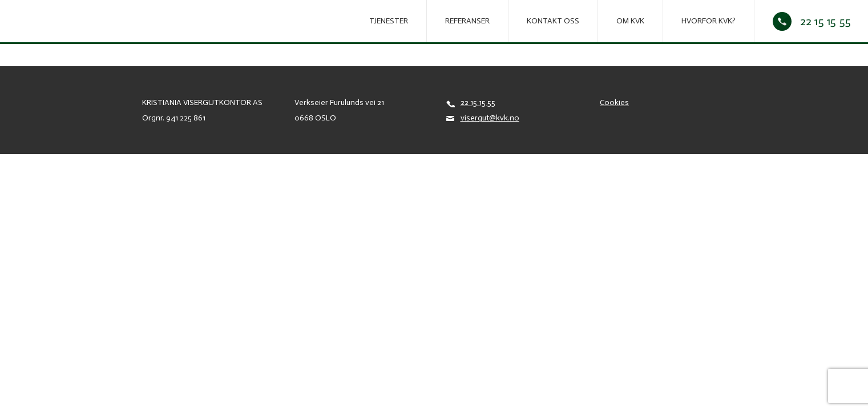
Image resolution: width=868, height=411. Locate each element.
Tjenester (389, 21)
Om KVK (630, 21)
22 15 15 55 (825, 21)
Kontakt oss (553, 21)
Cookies (614, 102)
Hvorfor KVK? (708, 21)
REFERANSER (467, 21)
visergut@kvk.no (490, 118)
